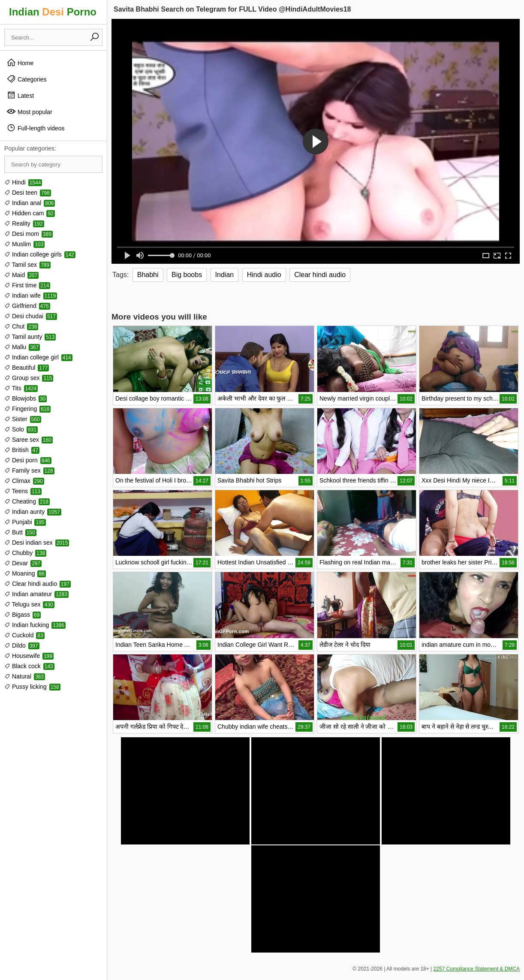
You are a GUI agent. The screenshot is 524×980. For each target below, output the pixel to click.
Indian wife (31, 296)
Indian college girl (38, 357)
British (22, 450)
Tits (21, 388)
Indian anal (30, 203)
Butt (20, 532)
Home (20, 63)
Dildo (22, 645)
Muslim (24, 244)
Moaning (25, 573)
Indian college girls (40, 254)
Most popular (29, 112)
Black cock (29, 666)
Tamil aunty (30, 337)
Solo (21, 429)
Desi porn (28, 460)
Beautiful (27, 368)
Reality (24, 223)
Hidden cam (30, 213)
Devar (23, 563)
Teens (23, 491)
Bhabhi (148, 275)
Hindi (23, 182)
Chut (21, 326)
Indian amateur (36, 594)
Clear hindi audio (38, 584)
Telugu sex (29, 604)
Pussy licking (32, 687)
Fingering (27, 409)
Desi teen (28, 193)
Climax (24, 481)
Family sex (29, 470)
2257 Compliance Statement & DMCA (477, 969)
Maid (21, 275)
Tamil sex (27, 265)
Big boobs (187, 275)
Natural (25, 676)
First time (27, 285)
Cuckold (24, 635)
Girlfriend (27, 306)
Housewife (29, 656)
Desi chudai (31, 316)
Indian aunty (33, 512)
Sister (23, 419)
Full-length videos (36, 128)
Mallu (22, 347)
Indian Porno (53, 12)
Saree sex (29, 440)
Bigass (23, 615)
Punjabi (25, 522)
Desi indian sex (37, 543)
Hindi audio (264, 275)
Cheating (27, 501)
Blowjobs (26, 398)
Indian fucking (35, 625)
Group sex (29, 378)
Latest (20, 95)
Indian (225, 275)
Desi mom (29, 234)
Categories (27, 79)
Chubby (25, 553)
